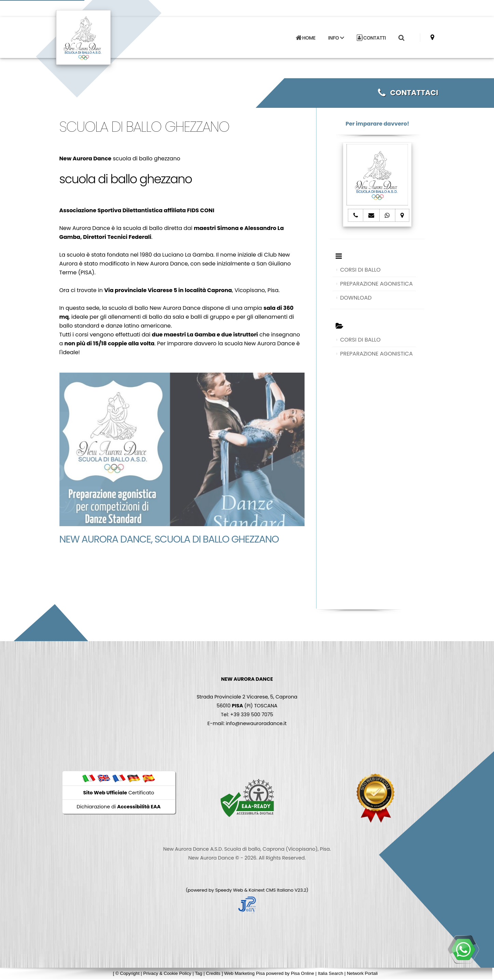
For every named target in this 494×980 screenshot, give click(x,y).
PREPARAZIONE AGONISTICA (376, 284)
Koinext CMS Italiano (272, 890)
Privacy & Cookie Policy (167, 973)
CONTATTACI (408, 93)
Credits (213, 973)
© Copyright (128, 973)
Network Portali (362, 973)
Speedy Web (229, 890)
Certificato (119, 793)
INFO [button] (336, 38)
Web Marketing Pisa (245, 973)
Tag (199, 973)
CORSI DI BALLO (360, 270)
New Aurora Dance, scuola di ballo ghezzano (169, 539)
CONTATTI (371, 38)
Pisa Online (302, 973)
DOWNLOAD (356, 298)
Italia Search (330, 973)
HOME (306, 38)
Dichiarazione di (119, 807)
